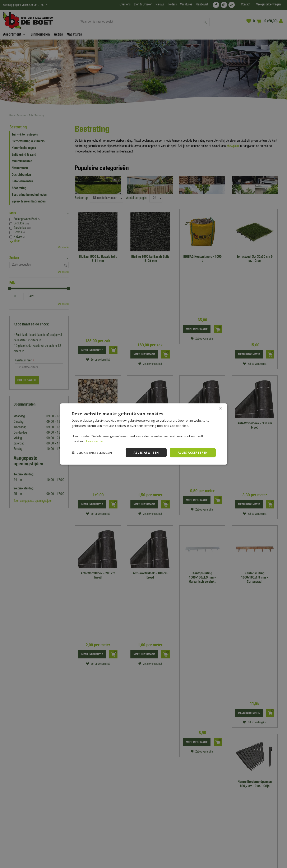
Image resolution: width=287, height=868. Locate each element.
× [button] (220, 408)
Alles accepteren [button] (193, 453)
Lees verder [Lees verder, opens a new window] (95, 441)
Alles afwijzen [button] (146, 453)
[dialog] (143, 434)
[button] (92, 453)
